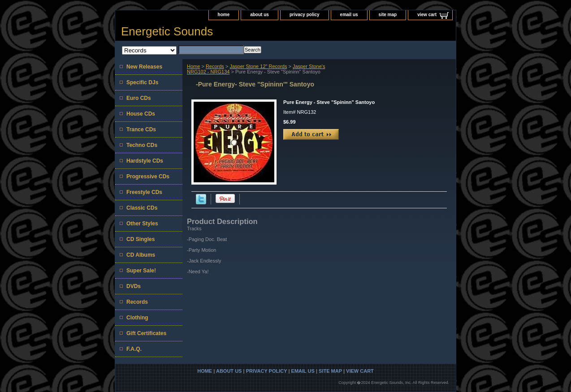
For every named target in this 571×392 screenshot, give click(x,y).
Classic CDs (142, 208)
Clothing (137, 318)
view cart (427, 15)
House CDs (141, 114)
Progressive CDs (148, 177)
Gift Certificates (146, 333)
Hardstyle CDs (145, 161)
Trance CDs (141, 129)
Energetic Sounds (167, 31)
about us (260, 15)
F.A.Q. (134, 349)
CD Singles (141, 239)
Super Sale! (141, 271)
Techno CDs (142, 145)
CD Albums (141, 255)
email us (349, 15)
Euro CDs (139, 98)
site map (388, 15)
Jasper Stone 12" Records (258, 66)
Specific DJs (142, 82)
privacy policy (305, 15)
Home (193, 66)
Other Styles (142, 224)
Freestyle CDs (144, 192)
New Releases (144, 67)
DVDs (134, 286)
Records (215, 66)
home (224, 15)
